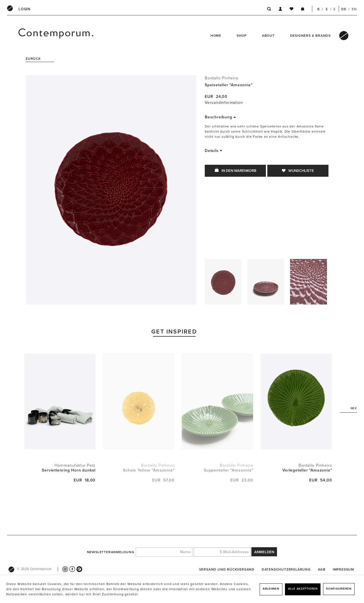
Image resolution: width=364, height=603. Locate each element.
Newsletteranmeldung (111, 552)
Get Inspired (174, 332)
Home (216, 36)
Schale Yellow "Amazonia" (149, 470)
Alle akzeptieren (303, 589)
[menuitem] (24, 9)
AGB (322, 569)
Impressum (343, 569)
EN (354, 9)
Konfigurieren (339, 589)
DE (344, 9)
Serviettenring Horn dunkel (69, 470)
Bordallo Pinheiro (222, 78)
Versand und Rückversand (227, 569)
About (268, 36)
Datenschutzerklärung (286, 569)
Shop (242, 36)
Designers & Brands (310, 36)
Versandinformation (224, 103)
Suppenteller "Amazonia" (228, 470)
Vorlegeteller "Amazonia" (307, 470)
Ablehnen (271, 589)
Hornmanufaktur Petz (75, 465)
